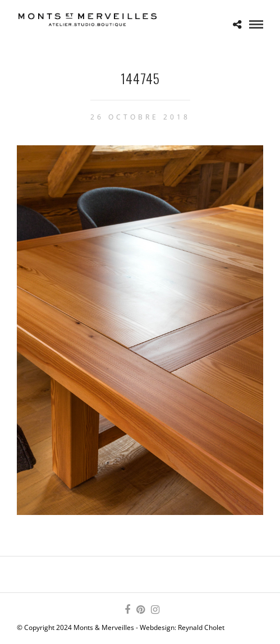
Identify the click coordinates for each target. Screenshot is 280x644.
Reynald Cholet (201, 627)
